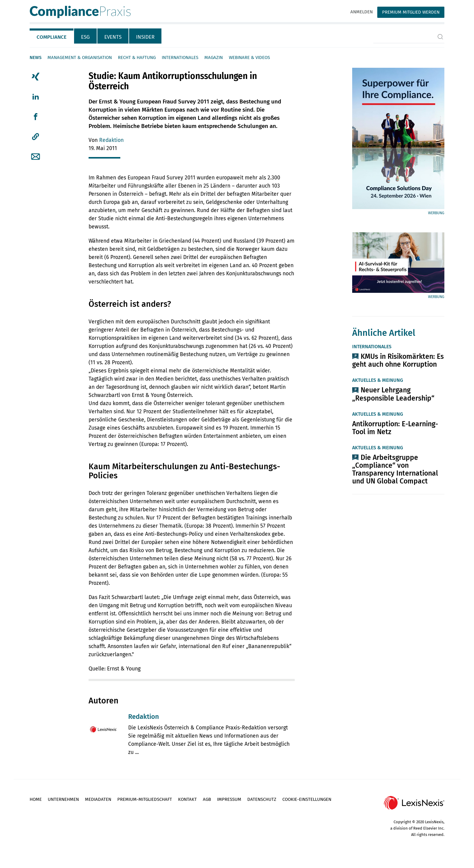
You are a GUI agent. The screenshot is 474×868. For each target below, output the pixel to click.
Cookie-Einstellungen (307, 799)
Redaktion (111, 140)
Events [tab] (113, 37)
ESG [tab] (85, 37)
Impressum (229, 799)
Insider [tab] (145, 37)
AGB (207, 799)
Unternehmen (63, 799)
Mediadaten (98, 799)
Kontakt (187, 799)
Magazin (214, 57)
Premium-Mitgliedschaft (145, 799)
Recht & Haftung (137, 57)
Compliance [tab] (52, 37)
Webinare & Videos (249, 57)
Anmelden (362, 12)
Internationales (180, 57)
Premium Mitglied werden (411, 12)
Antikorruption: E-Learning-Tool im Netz (395, 428)
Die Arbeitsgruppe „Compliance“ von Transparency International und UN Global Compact (395, 469)
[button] (36, 137)
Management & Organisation (80, 57)
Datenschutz (262, 799)
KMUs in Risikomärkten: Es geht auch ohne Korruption (398, 360)
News (36, 57)
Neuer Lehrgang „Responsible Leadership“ (393, 394)
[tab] (52, 36)
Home (36, 799)
